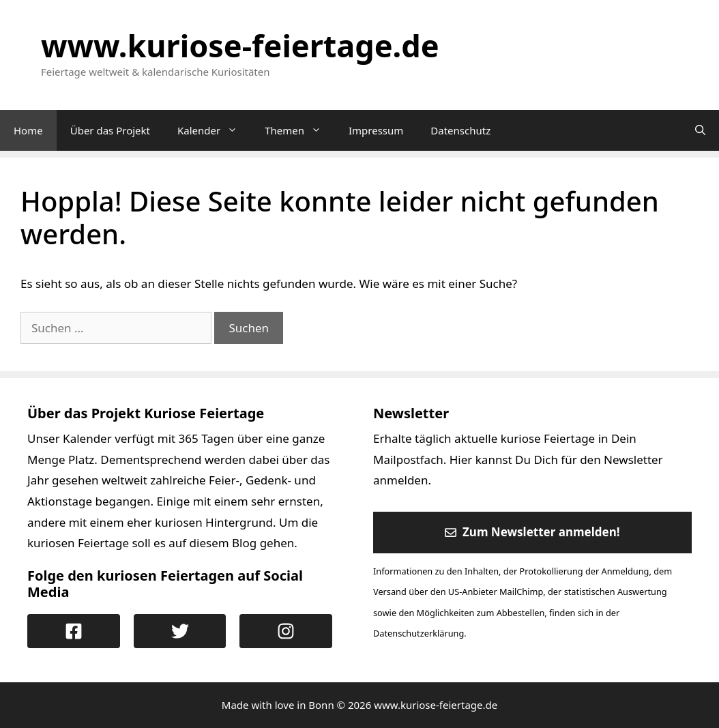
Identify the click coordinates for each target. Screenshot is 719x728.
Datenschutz (460, 130)
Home (28, 130)
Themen (300, 130)
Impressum (376, 130)
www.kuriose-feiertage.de (240, 45)
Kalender (214, 130)
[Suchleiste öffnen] (700, 130)
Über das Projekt (110, 130)
